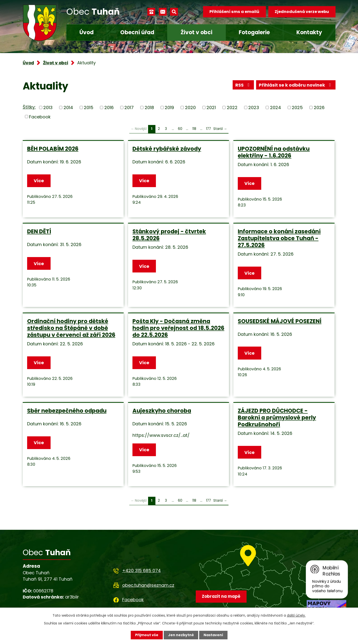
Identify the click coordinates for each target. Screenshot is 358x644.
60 (180, 129)
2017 (129, 107)
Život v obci (196, 32)
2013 (48, 107)
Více (39, 181)
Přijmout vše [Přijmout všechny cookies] (147, 635)
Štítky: (29, 107)
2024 (276, 107)
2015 (89, 107)
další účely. (296, 615)
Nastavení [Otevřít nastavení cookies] (213, 635)
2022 (232, 107)
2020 (190, 107)
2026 (319, 107)
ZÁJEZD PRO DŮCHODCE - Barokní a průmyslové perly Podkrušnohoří (277, 418)
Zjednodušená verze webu (302, 12)
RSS (243, 85)
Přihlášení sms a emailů (234, 12)
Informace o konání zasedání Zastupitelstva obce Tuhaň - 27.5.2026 (279, 238)
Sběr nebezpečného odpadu (67, 411)
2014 (68, 107)
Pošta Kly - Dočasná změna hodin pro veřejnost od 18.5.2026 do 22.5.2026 (178, 328)
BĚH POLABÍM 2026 (53, 149)
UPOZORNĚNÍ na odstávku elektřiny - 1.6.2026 (274, 152)
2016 (109, 107)
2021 (211, 107)
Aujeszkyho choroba (162, 411)
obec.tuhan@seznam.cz (148, 585)
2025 (297, 107)
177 (208, 129)
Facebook (40, 117)
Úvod (87, 32)
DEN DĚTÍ (39, 231)
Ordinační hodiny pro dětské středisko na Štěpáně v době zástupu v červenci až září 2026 (71, 328)
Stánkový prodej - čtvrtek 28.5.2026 (169, 235)
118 (194, 129)
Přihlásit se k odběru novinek (296, 85)
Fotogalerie (254, 32)
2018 (149, 107)
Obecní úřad (137, 32)
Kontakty (309, 32)
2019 (169, 107)
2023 (254, 107)
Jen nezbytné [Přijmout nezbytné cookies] (181, 635)
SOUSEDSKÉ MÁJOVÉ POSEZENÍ (280, 321)
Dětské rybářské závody (167, 149)
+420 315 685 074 (141, 571)
